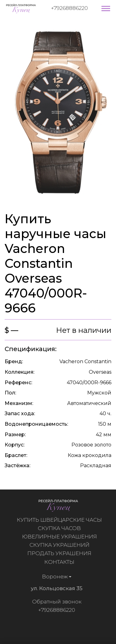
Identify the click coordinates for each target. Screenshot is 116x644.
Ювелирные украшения (61, 537)
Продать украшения (61, 553)
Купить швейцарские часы (61, 520)
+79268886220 (69, 8)
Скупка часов (61, 528)
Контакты (61, 562)
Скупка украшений (61, 545)
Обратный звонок (55, 602)
